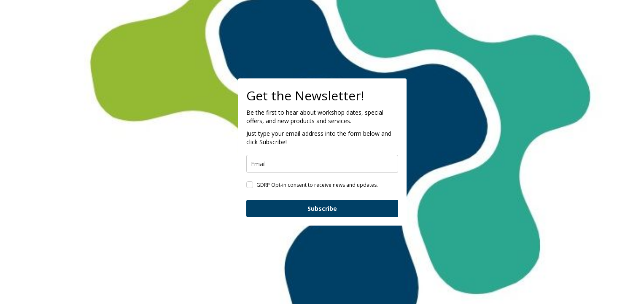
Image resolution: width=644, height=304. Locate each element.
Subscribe (322, 208)
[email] (322, 164)
